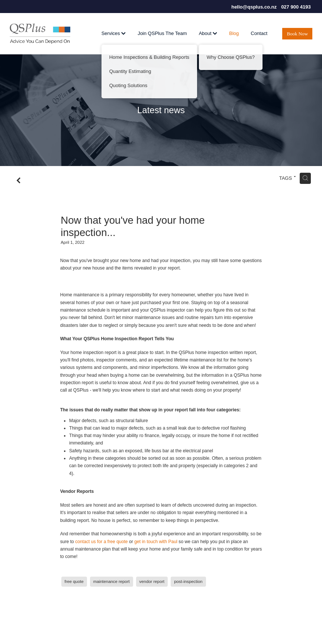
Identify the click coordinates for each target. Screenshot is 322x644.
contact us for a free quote (101, 542)
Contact (259, 33)
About (208, 33)
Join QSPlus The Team (162, 33)
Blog (234, 33)
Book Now (297, 34)
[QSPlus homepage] (40, 34)
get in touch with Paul (156, 542)
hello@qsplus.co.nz (254, 7)
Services (114, 33)
